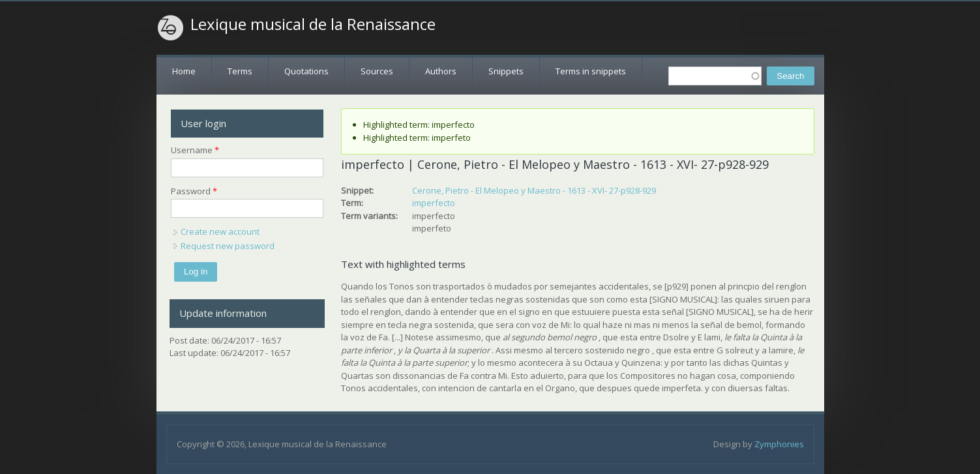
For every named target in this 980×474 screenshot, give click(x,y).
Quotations (306, 71)
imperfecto (434, 203)
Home (184, 71)
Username (195, 150)
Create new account (220, 231)
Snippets (506, 71)
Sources (377, 71)
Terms (240, 71)
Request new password (228, 246)
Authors (441, 71)
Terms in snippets (591, 71)
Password (194, 191)
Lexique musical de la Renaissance (313, 24)
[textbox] (715, 76)
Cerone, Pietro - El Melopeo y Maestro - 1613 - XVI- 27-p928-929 (534, 190)
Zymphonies (779, 444)
